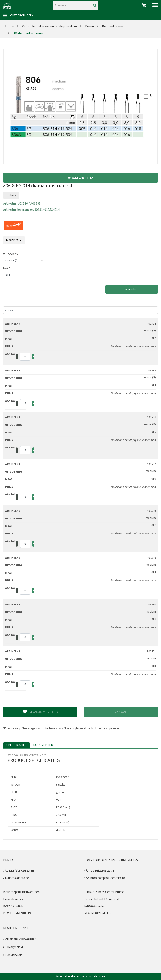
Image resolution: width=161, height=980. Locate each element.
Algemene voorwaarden (21, 939)
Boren (89, 26)
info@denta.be (17, 878)
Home (10, 26)
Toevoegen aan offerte (40, 712)
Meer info (14, 240)
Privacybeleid (14, 947)
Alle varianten (80, 178)
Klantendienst (16, 928)
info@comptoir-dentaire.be (106, 878)
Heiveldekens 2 (13, 899)
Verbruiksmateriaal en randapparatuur (49, 26)
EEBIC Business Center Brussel (104, 892)
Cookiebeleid (14, 955)
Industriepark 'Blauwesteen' (22, 892)
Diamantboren (112, 26)
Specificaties (16, 745)
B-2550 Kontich (13, 906)
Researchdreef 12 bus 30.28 (102, 899)
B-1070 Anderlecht (96, 906)
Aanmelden (132, 289)
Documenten (43, 745)
